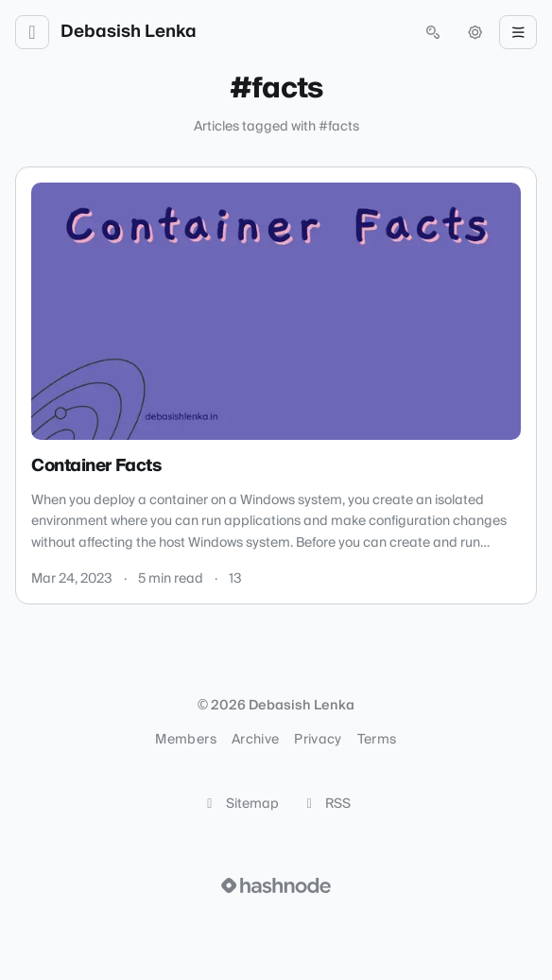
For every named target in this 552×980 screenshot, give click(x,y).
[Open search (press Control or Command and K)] (433, 32)
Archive (255, 740)
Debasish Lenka (129, 32)
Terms (377, 740)
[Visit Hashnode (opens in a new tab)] (276, 885)
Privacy (318, 740)
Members (185, 740)
